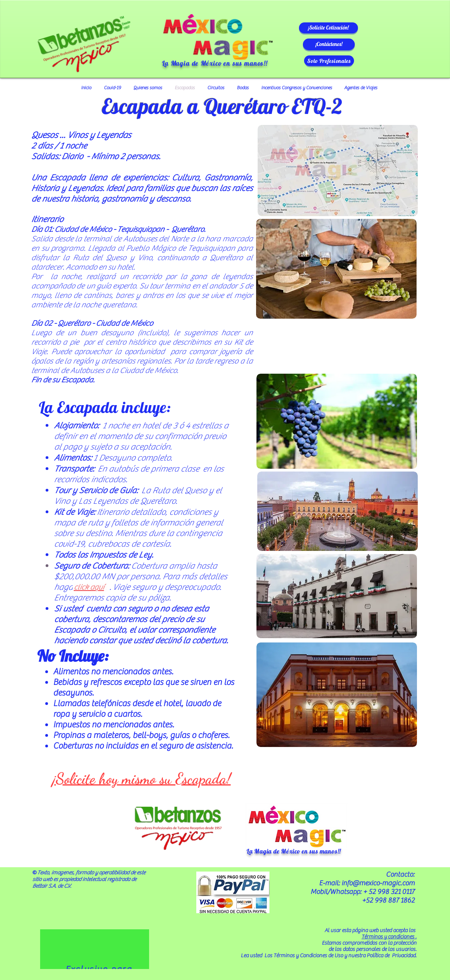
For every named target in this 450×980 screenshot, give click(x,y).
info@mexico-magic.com (378, 883)
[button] (328, 28)
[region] (95, 949)
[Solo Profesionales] (329, 61)
